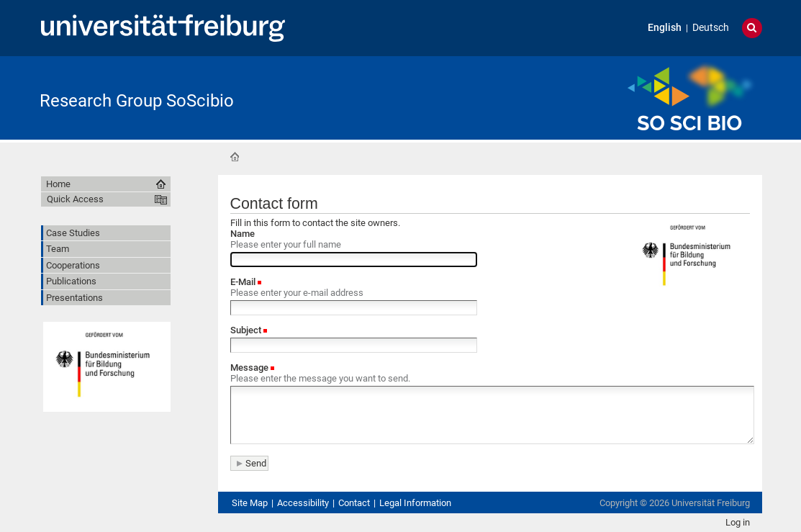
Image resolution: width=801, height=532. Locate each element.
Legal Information (415, 503)
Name (243, 234)
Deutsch (711, 28)
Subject (247, 330)
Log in (738, 522)
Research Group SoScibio (137, 101)
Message (250, 368)
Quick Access (75, 199)
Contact (354, 503)
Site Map (250, 503)
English (665, 28)
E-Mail (244, 282)
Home (235, 157)
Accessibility (303, 503)
